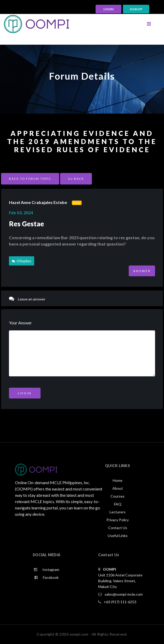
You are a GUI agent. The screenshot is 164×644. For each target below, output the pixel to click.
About (118, 488)
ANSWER (142, 271)
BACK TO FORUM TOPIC (30, 179)
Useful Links (118, 536)
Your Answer (20, 323)
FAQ (118, 504)
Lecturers (118, 512)
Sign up (136, 9)
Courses (118, 496)
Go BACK (76, 179)
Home (118, 480)
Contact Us (118, 528)
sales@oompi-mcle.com (120, 594)
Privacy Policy (118, 520)
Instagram (47, 569)
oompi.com (79, 634)
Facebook (47, 577)
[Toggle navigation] (149, 24)
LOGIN (108, 9)
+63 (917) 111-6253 (117, 602)
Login (25, 393)
